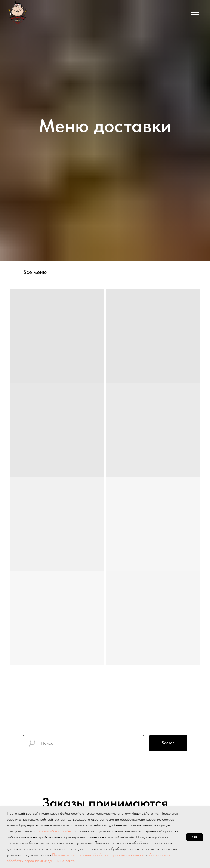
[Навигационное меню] (195, 12)
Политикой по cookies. (55, 831)
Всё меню (35, 272)
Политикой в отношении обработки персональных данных (98, 855)
